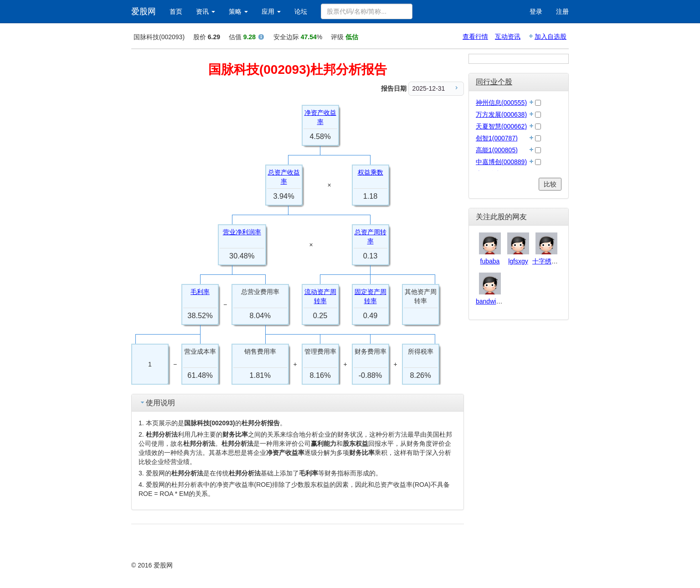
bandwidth (490, 301)
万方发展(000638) (501, 114)
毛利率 (200, 292)
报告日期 (394, 88)
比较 (550, 184)
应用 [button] (271, 11)
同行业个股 (494, 82)
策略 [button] (238, 11)
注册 (562, 11)
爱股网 (144, 11)
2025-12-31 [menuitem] (436, 88)
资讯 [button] (206, 11)
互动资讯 (508, 36)
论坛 (301, 11)
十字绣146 (547, 261)
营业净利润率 (242, 232)
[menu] (436, 89)
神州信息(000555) (501, 103)
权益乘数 (371, 172)
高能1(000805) (497, 150)
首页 (176, 11)
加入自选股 (551, 36)
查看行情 (475, 36)
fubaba (490, 261)
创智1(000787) (497, 138)
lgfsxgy (518, 261)
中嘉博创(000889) (501, 162)
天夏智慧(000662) (501, 126)
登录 (536, 11)
